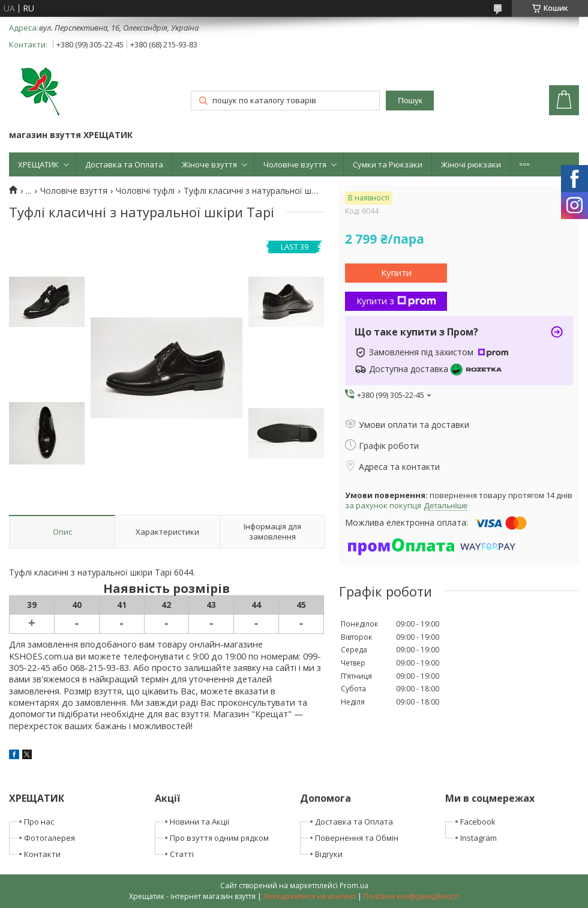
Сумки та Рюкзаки (388, 164)
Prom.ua (354, 885)
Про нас (39, 822)
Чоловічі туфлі (145, 191)
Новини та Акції (199, 822)
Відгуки (329, 854)
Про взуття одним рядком (219, 838)
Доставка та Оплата (124, 164)
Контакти (42, 854)
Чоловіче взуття (295, 164)
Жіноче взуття (209, 164)
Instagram (478, 838)
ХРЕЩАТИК (38, 164)
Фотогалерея (49, 838)
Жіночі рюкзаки (471, 164)
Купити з (396, 301)
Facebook (478, 822)
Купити (396, 272)
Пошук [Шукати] (410, 101)
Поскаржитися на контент (310, 896)
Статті (182, 854)
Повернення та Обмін (357, 838)
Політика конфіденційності (411, 896)
